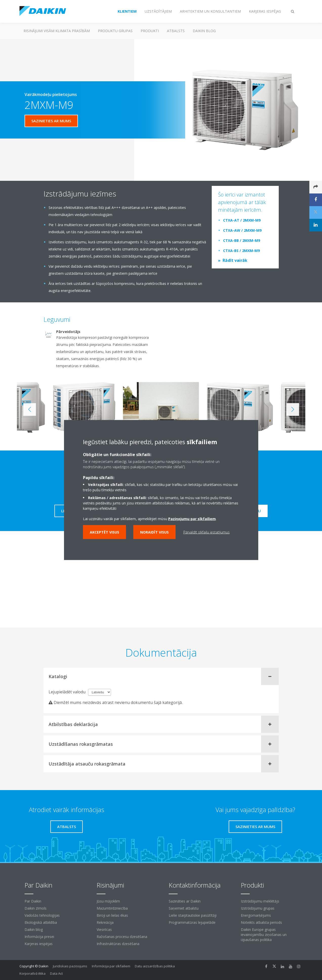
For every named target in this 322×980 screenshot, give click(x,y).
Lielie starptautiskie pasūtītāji (193, 915)
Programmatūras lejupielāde (192, 922)
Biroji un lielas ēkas (112, 915)
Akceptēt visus (104, 532)
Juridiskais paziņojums (70, 966)
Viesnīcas (104, 929)
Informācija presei (39, 937)
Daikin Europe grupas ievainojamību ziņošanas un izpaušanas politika (264, 935)
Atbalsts (176, 31)
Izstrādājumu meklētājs (260, 901)
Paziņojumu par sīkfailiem (192, 519)
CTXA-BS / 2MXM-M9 (241, 251)
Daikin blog (204, 31)
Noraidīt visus (154, 532)
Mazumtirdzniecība (112, 908)
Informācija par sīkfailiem (111, 966)
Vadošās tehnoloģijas (42, 915)
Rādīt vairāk (235, 260)
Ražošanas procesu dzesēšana (122, 937)
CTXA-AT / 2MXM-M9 (242, 220)
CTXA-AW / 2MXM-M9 (242, 230)
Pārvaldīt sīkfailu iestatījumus (207, 532)
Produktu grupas (115, 31)
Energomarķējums (256, 915)
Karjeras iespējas (39, 944)
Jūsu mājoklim (108, 901)
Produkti (150, 31)
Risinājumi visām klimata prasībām (57, 31)
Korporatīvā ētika (33, 973)
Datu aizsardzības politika (155, 966)
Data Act (56, 973)
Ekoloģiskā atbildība (41, 922)
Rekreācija (105, 922)
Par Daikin (33, 901)
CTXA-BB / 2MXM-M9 (242, 240)
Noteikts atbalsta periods (261, 922)
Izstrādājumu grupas (258, 908)
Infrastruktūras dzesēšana (118, 944)
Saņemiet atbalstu (184, 908)
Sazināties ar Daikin (185, 901)
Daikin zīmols (36, 908)
